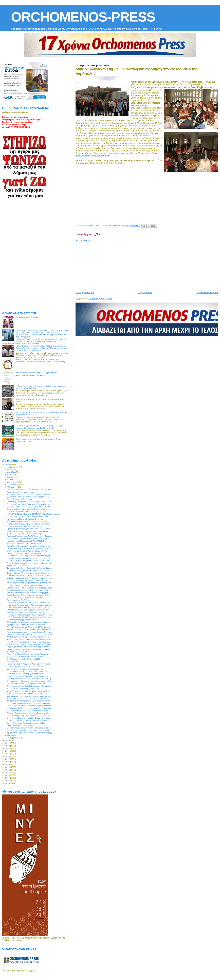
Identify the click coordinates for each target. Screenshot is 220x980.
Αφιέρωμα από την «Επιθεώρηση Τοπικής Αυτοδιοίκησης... (30, 733)
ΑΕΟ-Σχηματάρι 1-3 (15, 662)
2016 (8, 756)
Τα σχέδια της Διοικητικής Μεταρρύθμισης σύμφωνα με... (29, 546)
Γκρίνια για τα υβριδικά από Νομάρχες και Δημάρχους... (29, 512)
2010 (8, 740)
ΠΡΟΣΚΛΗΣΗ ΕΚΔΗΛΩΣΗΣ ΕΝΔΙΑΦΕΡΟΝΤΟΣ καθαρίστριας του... (34, 514)
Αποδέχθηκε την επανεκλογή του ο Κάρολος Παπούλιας (29, 494)
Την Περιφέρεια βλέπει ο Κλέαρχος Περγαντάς (25, 519)
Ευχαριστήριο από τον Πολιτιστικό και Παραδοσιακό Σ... (29, 497)
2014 (8, 751)
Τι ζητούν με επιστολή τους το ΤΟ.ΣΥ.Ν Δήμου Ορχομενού (29, 615)
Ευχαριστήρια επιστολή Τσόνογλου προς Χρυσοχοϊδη (28, 676)
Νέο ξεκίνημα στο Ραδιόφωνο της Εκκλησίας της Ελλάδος (29, 588)
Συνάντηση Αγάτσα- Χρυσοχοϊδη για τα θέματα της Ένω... (29, 575)
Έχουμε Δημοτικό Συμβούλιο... (19, 600)
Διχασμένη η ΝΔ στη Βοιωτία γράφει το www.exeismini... (29, 625)
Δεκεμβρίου (12, 738)
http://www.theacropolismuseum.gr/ (93, 156)
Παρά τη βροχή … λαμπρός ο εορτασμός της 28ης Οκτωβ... (30, 716)
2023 (8, 775)
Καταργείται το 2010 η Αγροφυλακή (21, 492)
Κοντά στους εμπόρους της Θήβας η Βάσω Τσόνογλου (28, 698)
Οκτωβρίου (12, 487)
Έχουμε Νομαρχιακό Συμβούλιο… (20, 499)
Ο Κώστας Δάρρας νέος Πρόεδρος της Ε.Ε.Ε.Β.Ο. (26, 666)
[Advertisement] (148, 265)
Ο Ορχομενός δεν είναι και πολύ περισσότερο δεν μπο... (29, 730)
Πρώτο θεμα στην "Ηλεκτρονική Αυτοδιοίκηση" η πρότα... (29, 664)
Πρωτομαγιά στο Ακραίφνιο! (28, 317)
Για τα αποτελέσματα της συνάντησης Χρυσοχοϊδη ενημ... (29, 632)
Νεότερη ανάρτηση (85, 293)
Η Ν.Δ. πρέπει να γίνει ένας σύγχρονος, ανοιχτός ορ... (28, 531)
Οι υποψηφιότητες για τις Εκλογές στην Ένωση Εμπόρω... (30, 504)
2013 (8, 748)
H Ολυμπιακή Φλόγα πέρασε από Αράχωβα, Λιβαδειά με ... (30, 708)
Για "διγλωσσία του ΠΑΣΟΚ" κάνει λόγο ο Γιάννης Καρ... (29, 671)
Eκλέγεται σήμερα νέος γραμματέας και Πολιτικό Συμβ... (29, 612)
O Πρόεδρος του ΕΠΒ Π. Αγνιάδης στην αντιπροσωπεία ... (30, 703)
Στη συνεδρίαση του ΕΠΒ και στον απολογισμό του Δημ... (29, 598)
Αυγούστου (12, 482)
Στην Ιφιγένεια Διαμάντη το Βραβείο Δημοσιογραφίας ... (28, 718)
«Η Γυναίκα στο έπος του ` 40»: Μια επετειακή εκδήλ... (28, 711)
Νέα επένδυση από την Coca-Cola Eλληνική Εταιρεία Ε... (29, 629)
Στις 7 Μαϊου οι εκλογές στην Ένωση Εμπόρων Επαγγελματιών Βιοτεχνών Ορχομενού (36, 374)
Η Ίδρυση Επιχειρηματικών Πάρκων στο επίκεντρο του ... (29, 602)
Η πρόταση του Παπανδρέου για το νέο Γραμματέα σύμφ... (30, 558)
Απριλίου (11, 472)
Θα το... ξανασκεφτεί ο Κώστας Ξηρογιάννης (24, 534)
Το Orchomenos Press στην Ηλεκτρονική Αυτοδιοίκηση (28, 556)
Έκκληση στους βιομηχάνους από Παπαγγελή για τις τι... (29, 728)
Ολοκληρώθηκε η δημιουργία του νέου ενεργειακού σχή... (29, 622)
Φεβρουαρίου (13, 467)
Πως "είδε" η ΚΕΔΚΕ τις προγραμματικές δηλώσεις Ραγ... (29, 507)
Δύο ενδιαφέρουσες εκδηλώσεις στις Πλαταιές (25, 526)
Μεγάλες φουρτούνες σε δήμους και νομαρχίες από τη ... (29, 647)
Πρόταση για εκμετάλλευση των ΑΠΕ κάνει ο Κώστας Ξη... (29, 679)
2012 (8, 746)
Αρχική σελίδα (145, 293)
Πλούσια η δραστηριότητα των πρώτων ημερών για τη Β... (29, 563)
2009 (8, 464)
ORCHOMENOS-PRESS (83, 17)
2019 (8, 764)
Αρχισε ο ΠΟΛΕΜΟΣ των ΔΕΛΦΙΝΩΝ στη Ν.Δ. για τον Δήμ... (31, 607)
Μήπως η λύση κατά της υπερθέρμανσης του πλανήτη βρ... (30, 634)
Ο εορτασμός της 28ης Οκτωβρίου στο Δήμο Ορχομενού (29, 686)
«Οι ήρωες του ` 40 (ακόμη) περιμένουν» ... (24, 689)
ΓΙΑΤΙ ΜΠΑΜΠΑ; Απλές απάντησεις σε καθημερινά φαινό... (30, 548)
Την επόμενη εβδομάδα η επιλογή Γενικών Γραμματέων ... (30, 529)
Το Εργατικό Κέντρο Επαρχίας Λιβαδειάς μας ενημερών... (29, 605)
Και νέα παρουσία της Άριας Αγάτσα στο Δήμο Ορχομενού (30, 583)
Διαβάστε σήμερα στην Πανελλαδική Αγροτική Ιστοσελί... (29, 649)
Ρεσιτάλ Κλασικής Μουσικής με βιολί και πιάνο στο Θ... (28, 595)
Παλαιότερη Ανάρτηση (207, 293)
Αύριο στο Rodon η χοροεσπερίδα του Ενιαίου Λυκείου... (29, 713)
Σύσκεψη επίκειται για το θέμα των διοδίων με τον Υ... (28, 509)
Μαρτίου (11, 470)
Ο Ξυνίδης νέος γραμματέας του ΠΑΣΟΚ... (23, 620)
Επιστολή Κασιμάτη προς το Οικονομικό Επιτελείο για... (29, 561)
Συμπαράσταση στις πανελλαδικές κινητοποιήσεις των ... (29, 539)
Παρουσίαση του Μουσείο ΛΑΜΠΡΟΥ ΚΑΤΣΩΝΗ (26, 541)
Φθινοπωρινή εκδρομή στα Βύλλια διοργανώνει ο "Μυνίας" (30, 639)
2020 (8, 767)
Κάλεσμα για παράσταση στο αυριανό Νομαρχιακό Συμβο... (30, 521)
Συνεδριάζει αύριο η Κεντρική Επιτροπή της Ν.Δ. (26, 723)
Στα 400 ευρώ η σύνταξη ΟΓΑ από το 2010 (23, 659)
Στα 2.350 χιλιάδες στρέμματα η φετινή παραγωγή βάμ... (29, 691)
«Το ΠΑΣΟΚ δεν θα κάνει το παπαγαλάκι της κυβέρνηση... (30, 644)
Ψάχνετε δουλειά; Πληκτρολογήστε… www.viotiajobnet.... (29, 573)
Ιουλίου (11, 480)
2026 (8, 783)
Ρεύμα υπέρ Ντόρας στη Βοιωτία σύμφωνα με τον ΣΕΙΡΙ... (30, 502)
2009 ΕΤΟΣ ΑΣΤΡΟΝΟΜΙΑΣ (18, 566)
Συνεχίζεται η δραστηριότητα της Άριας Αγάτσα (25, 669)
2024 (8, 778)
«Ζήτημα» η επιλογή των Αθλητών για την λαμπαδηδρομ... (30, 656)
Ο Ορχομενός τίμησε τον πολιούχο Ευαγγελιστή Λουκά (28, 516)
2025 (8, 780)
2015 (8, 754)
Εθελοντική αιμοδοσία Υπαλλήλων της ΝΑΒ (24, 543)
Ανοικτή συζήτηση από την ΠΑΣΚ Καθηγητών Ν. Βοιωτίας (29, 536)
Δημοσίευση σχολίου (84, 240)
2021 (8, 770)
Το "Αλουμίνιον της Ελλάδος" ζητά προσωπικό (25, 674)
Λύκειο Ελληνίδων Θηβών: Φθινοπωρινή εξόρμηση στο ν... (30, 654)
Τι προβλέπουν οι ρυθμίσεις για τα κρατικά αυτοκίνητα (28, 524)
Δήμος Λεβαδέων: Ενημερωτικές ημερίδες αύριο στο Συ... (29, 701)
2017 (8, 759)
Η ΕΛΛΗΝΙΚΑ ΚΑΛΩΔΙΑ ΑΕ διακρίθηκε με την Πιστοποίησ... (30, 617)
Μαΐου (10, 474)
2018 (8, 762)
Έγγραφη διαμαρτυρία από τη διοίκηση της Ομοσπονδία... (30, 578)
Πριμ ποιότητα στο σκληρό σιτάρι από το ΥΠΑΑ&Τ (26, 684)
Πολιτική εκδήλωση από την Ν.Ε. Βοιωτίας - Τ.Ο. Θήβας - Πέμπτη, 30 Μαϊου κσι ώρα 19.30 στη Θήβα (41, 427)
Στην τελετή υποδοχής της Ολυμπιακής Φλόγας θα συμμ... (30, 627)
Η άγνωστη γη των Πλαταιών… (19, 652)
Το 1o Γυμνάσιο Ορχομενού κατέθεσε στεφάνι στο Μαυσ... (30, 706)
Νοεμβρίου (12, 735)
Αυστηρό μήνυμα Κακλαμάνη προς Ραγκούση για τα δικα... (30, 681)
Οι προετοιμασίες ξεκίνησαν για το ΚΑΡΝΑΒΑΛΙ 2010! (28, 571)
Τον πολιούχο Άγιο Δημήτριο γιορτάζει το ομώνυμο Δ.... (28, 642)
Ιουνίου (11, 477)
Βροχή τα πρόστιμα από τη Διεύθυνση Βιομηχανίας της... (29, 585)
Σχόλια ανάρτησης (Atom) (101, 299)
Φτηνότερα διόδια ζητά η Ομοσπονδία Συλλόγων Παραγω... (30, 568)
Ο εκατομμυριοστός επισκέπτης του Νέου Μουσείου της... (29, 720)
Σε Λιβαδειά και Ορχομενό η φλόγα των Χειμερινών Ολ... (29, 590)
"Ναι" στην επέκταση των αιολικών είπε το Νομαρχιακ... (28, 593)
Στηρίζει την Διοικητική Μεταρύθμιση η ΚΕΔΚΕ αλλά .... (28, 580)
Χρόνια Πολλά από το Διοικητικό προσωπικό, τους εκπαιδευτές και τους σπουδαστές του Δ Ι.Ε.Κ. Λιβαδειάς (40, 360)
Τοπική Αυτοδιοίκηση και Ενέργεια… (21, 725)
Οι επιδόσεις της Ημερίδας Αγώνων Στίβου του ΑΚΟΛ (28, 551)
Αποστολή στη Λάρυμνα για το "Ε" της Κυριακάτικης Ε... (29, 637)
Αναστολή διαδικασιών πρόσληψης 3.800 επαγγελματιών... (30, 489)
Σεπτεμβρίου (13, 484)
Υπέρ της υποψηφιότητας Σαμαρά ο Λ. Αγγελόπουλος (28, 693)
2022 (8, 772)
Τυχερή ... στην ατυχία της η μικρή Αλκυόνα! (24, 553)
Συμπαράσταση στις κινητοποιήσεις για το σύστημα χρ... (29, 696)
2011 (8, 743)
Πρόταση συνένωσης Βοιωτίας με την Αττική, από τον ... (29, 610)
